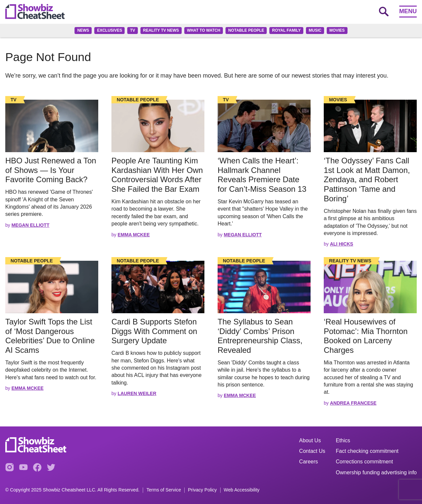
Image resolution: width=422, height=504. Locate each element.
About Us (310, 440)
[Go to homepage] (35, 12)
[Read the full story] (52, 126)
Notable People (246, 30)
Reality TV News (161, 30)
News (83, 30)
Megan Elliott (30, 225)
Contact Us (312, 451)
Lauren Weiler (137, 393)
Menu (408, 11)
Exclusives (109, 30)
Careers (308, 462)
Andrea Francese (353, 403)
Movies (337, 30)
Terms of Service (164, 490)
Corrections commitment (364, 462)
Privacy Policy (202, 490)
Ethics (343, 440)
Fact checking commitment (367, 451)
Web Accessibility (242, 490)
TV (132, 30)
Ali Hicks (342, 244)
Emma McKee (134, 235)
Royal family (286, 30)
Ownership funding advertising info (376, 472)
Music (315, 30)
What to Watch (204, 30)
